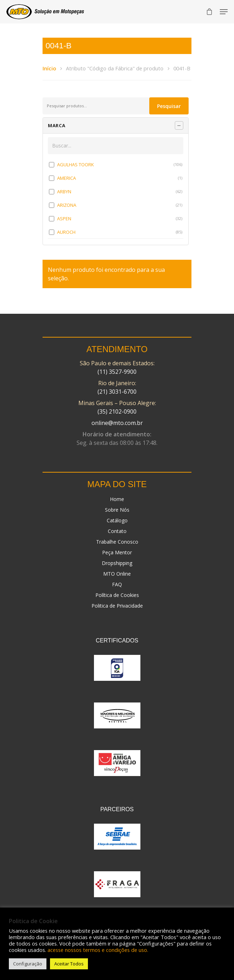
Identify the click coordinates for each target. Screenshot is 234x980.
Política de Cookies (117, 595)
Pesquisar (169, 106)
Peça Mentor (117, 552)
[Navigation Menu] (224, 12)
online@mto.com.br (117, 423)
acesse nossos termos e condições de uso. (98, 950)
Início (49, 68)
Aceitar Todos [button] (69, 964)
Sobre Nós (117, 510)
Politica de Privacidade (117, 606)
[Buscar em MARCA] (116, 146)
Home (117, 499)
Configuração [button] (28, 964)
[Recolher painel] (179, 125)
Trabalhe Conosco (117, 542)
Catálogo (117, 520)
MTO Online (117, 574)
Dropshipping (117, 563)
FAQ (117, 584)
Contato (117, 531)
